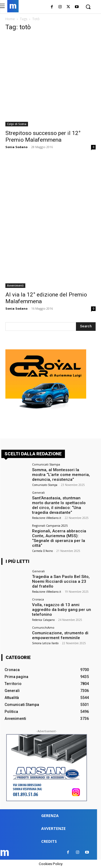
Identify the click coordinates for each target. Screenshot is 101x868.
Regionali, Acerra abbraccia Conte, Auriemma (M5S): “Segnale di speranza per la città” (59, 538)
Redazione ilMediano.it (47, 518)
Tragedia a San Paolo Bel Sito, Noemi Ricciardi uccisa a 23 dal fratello (61, 581)
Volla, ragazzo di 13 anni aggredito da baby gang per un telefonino (62, 610)
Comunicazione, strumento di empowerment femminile (60, 635)
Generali (38, 492)
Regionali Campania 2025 (50, 525)
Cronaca (38, 599)
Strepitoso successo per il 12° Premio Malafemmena (43, 136)
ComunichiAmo (43, 627)
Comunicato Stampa (45, 485)
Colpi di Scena (17, 124)
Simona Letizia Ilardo (45, 643)
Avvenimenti (15, 285)
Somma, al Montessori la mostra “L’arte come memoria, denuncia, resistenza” (61, 475)
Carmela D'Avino (42, 551)
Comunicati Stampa (46, 464)
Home (10, 19)
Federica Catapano (43, 620)
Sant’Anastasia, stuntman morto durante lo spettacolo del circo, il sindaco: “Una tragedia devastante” (59, 505)
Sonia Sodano (16, 147)
